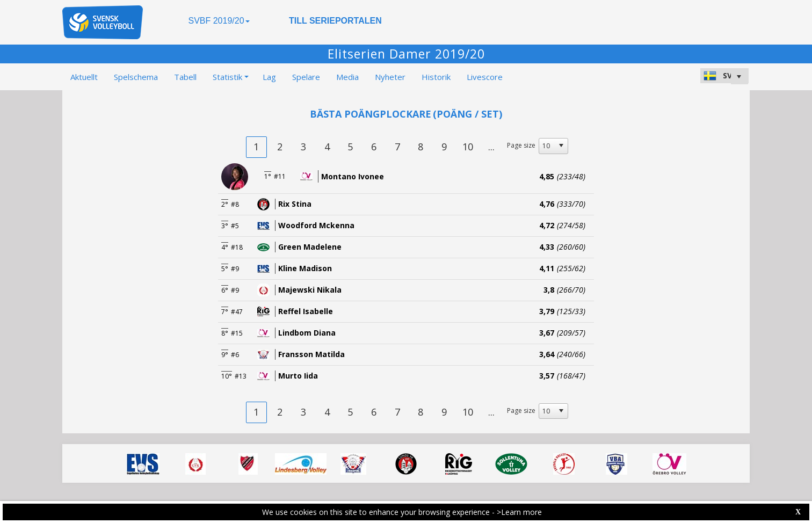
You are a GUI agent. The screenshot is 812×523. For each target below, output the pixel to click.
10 (468, 147)
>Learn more (519, 512)
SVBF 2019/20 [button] (219, 21)
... (491, 147)
